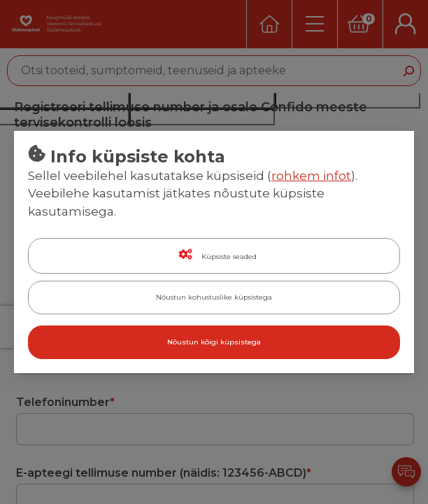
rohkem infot (311, 176)
